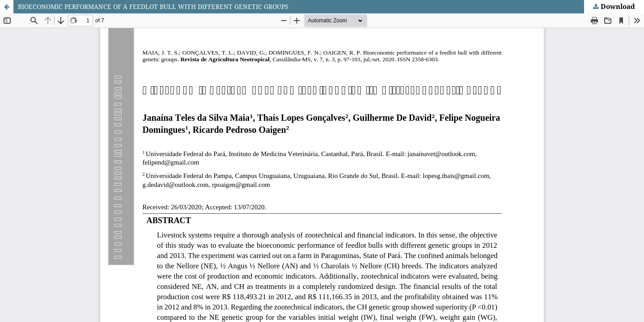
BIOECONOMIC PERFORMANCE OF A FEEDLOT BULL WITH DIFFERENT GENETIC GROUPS (153, 6)
